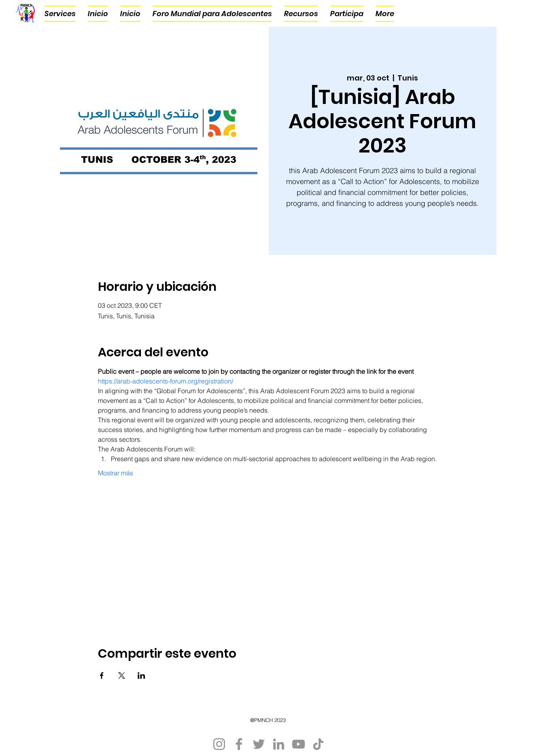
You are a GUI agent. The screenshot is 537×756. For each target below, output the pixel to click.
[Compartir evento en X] (122, 676)
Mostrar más (116, 473)
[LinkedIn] (279, 744)
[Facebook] (239, 744)
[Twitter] (259, 744)
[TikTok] (318, 744)
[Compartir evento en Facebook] (102, 676)
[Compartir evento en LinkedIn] (141, 676)
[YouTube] (298, 744)
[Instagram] (219, 744)
